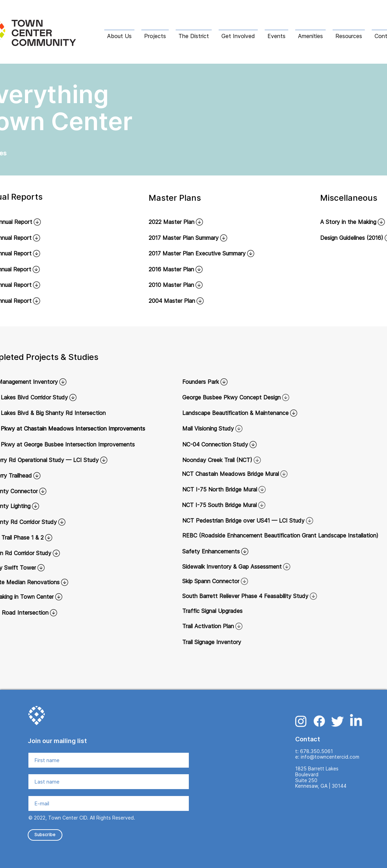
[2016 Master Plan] (194, 269)
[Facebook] (319, 721)
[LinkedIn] (356, 721)
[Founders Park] (274, 382)
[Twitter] (338, 721)
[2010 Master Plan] (194, 285)
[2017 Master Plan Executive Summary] (212, 253)
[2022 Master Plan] (194, 222)
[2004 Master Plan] (194, 301)
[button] (119, 33)
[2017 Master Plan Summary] (212, 238)
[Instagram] (301, 721)
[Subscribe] (45, 835)
